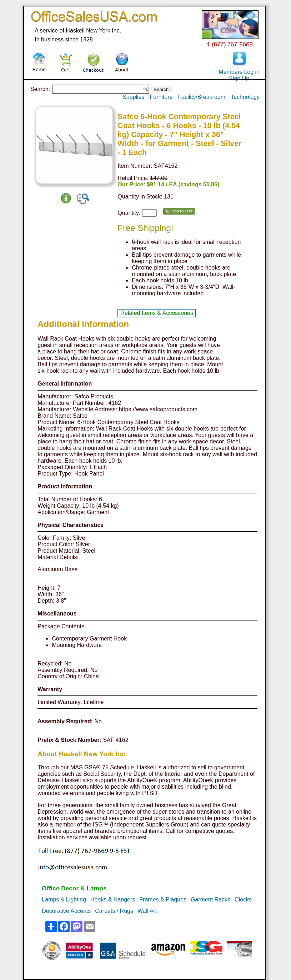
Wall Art (147, 911)
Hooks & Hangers (113, 899)
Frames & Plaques (163, 899)
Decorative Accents (66, 911)
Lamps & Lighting (64, 899)
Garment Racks (210, 899)
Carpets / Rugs (114, 911)
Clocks (243, 899)
